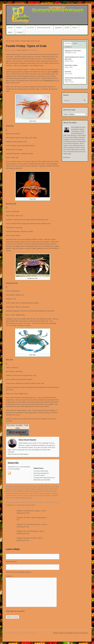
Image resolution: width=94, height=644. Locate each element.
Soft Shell (48, 496)
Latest (75, 43)
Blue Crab (36, 487)
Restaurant (37, 491)
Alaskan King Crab (20, 487)
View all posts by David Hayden (19, 454)
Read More (67, 157)
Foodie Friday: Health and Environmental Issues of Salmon (24, 502)
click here (54, 413)
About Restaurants (44, 28)
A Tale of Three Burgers (51, 502)
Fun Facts (30, 28)
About (10, 32)
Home (17, 41)
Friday (14, 491)
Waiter (17, 498)
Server (14, 496)
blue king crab (46, 487)
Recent (10, 28)
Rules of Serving (51, 493)
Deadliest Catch (30, 489)
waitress (30, 498)
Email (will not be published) (18, 572)
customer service (18, 489)
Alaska (11, 487)
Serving (32, 496)
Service (26, 496)
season (8, 496)
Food (55, 489)
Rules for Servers (39, 493)
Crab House (49, 81)
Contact (20, 32)
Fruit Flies (68, 72)
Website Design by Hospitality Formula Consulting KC (71, 633)
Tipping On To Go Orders (73, 51)
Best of (75, 28)
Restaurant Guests (12, 493)
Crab (53, 487)
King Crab (20, 491)
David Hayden (12, 50)
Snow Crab (40, 496)
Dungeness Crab (42, 489)
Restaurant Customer (49, 491)
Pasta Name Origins (71, 65)
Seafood (35, 50)
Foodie (8, 491)
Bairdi (30, 487)
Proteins (19, 28)
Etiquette (58, 28)
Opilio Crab (29, 491)
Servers (20, 496)
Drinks (67, 28)
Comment (9, 576)
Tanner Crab (10, 498)
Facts (51, 489)
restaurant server (26, 493)
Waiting (23, 498)
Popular (67, 43)
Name (11, 562)
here (7, 91)
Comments (68, 47)
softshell (55, 496)
